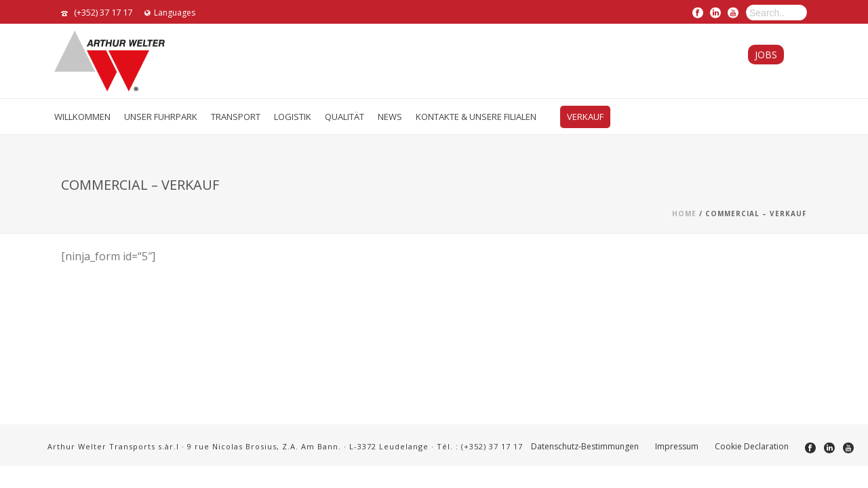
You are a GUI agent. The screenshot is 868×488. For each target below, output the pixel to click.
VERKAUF (585, 117)
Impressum (677, 447)
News (390, 117)
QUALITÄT (344, 117)
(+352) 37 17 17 (103, 12)
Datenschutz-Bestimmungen (585, 447)
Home (684, 213)
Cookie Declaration (752, 447)
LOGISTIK (293, 117)
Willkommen (82, 117)
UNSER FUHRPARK (161, 117)
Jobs (766, 55)
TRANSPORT (236, 117)
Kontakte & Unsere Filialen (476, 117)
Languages (170, 13)
